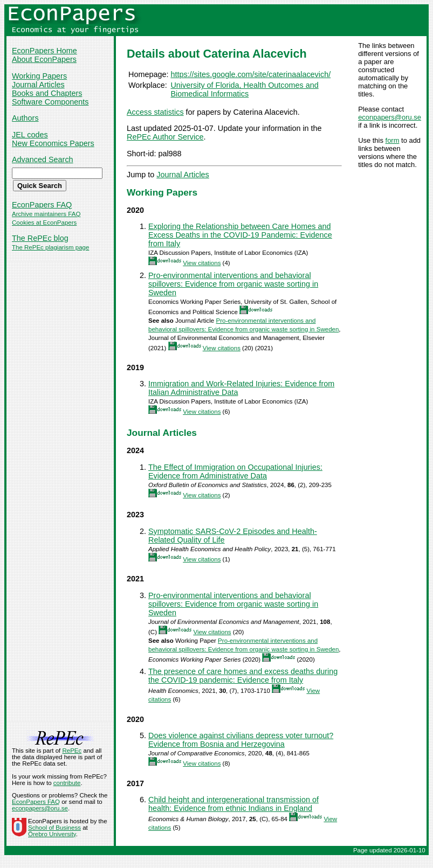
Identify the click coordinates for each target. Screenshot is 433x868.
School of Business (54, 828)
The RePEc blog (40, 238)
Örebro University (52, 834)
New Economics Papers (53, 143)
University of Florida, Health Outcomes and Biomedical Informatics (244, 89)
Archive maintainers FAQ (46, 214)
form (393, 140)
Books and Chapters (47, 93)
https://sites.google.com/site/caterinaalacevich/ (250, 74)
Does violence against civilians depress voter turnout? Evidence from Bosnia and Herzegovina (241, 740)
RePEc (72, 751)
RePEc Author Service (165, 137)
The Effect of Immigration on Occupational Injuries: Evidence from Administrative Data (235, 471)
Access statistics (155, 112)
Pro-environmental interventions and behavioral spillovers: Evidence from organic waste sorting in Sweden (233, 284)
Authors (25, 118)
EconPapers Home (44, 51)
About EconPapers (44, 59)
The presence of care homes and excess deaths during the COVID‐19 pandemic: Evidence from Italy (243, 676)
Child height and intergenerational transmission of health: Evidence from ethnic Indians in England (233, 804)
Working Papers (39, 76)
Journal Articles (38, 85)
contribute (67, 783)
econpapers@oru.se (390, 117)
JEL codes (30, 135)
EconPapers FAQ (42, 205)
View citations (202, 263)
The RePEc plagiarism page (50, 247)
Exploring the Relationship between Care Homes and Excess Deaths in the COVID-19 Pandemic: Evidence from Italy (240, 235)
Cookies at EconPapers (44, 223)
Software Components (50, 102)
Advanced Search (43, 159)
